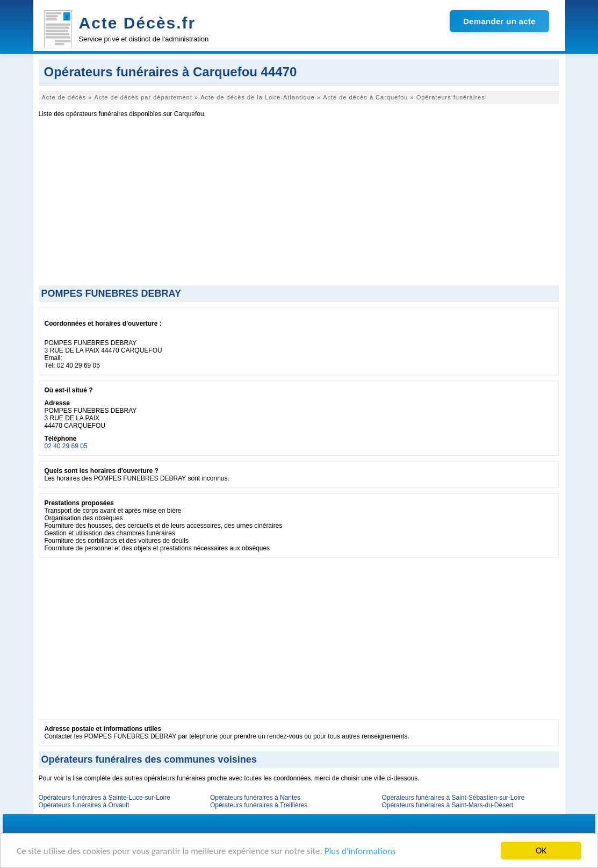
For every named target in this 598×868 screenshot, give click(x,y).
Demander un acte (499, 21)
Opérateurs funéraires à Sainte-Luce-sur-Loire (105, 798)
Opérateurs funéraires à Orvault (84, 805)
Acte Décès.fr (138, 23)
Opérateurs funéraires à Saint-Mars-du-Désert (447, 805)
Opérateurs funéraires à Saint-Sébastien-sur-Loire (453, 798)
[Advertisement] (299, 205)
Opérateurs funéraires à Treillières (259, 805)
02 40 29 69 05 (66, 446)
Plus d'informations (360, 851)
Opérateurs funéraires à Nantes (255, 798)
